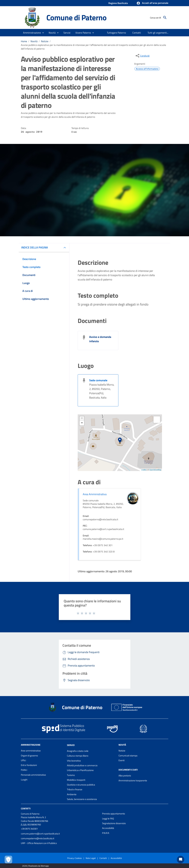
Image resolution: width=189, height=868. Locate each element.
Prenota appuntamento (114, 814)
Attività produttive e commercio (82, 765)
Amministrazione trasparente (133, 780)
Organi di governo (29, 756)
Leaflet (144, 470)
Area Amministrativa (95, 494)
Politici (24, 770)
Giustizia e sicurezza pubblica (81, 785)
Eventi (122, 760)
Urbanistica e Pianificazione (80, 770)
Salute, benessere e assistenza (82, 799)
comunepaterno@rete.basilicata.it (38, 838)
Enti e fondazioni (29, 765)
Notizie (45, 41)
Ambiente (72, 794)
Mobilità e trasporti (76, 780)
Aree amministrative (31, 751)
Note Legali (91, 858)
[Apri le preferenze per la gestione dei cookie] (8, 860)
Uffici (23, 760)
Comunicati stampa (128, 756)
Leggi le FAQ (108, 819)
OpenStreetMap (155, 470)
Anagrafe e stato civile (78, 751)
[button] (152, 3)
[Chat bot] (181, 860)
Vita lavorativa (74, 761)
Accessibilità (108, 828)
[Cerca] (165, 18)
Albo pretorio (125, 776)
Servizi (71, 745)
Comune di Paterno (77, 17)
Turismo (71, 775)
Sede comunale (98, 380)
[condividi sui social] (142, 56)
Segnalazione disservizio (114, 823)
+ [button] (82, 419)
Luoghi (24, 780)
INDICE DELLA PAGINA (35, 247)
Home (24, 41)
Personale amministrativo (33, 775)
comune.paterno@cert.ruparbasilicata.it (40, 834)
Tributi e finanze (75, 789)
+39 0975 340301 (29, 829)
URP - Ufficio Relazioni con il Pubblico (39, 843)
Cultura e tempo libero (78, 756)
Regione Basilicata (118, 3)
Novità (34, 41)
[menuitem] (116, 33)
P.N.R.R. (106, 833)
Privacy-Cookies (75, 858)
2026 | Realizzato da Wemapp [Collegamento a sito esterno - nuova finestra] (35, 866)
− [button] (82, 423)
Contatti (26, 809)
